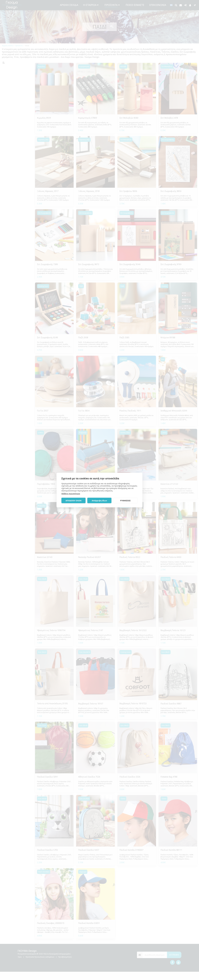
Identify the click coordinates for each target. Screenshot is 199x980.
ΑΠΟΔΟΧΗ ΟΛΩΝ (73, 500)
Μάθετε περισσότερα (71, 493)
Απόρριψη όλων (99, 500)
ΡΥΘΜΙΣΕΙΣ (125, 500)
